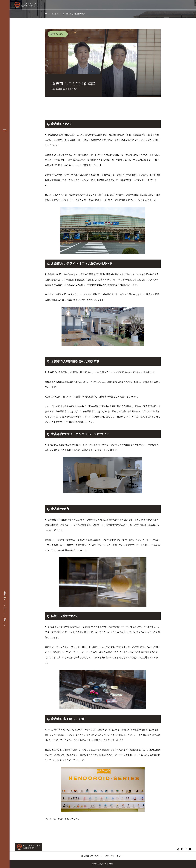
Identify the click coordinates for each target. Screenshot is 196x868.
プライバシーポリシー (115, 856)
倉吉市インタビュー (58, 34)
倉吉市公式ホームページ (92, 856)
